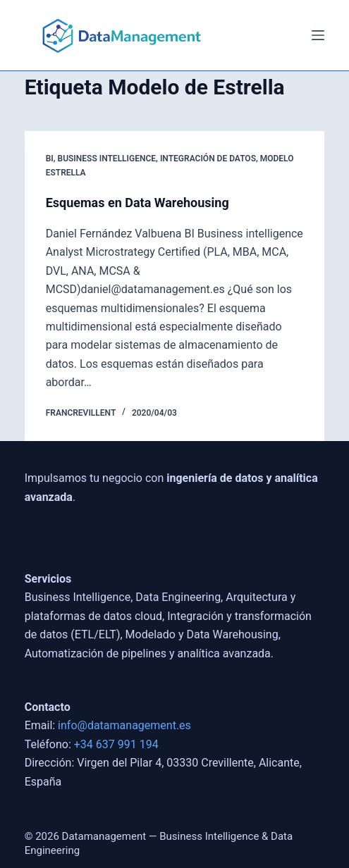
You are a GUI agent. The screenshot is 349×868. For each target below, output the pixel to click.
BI (50, 159)
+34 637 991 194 (116, 744)
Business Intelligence (107, 159)
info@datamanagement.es (124, 725)
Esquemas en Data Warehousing (137, 203)
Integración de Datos (208, 159)
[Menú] (318, 35)
